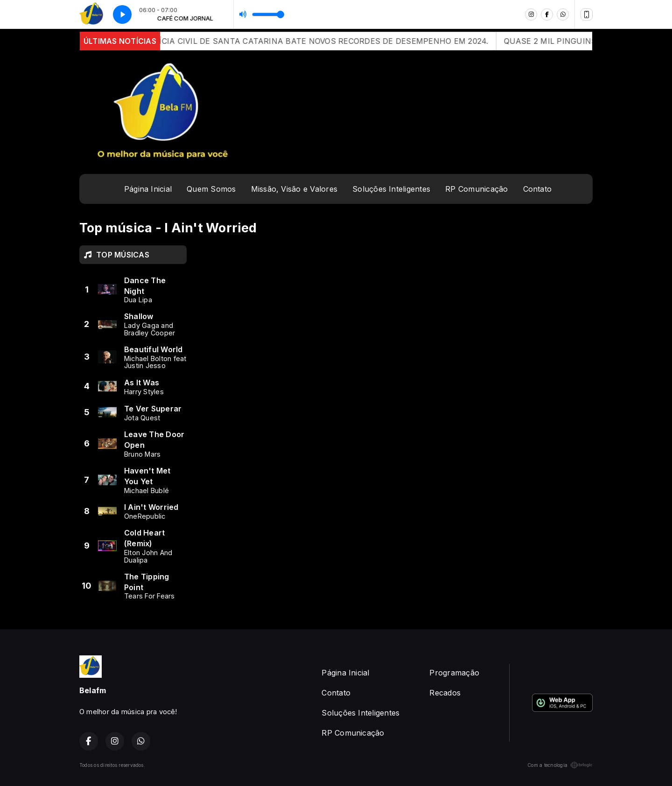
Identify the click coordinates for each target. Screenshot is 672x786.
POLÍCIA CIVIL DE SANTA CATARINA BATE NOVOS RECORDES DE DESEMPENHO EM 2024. (337, 41)
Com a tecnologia (560, 765)
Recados (445, 693)
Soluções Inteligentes (391, 189)
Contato (538, 189)
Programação (454, 673)
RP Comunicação (476, 189)
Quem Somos (211, 189)
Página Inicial (148, 189)
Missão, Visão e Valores (294, 189)
